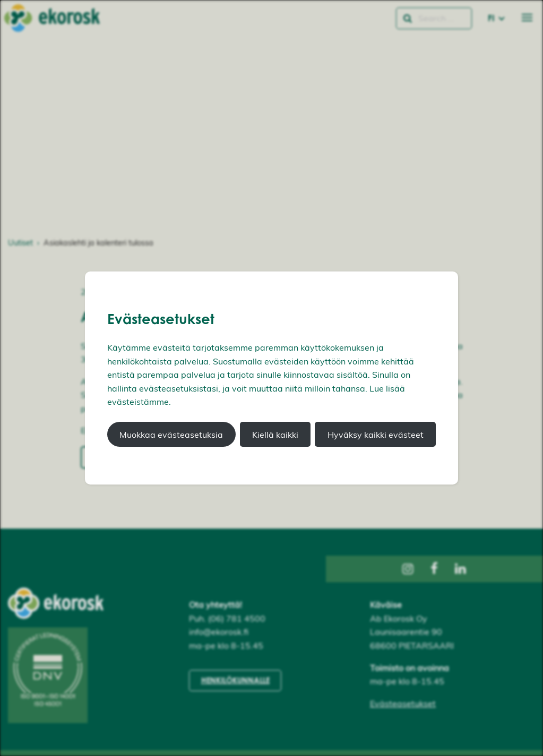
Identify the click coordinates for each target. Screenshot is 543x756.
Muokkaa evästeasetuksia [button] (171, 435)
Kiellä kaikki (275, 435)
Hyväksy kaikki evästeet (376, 435)
